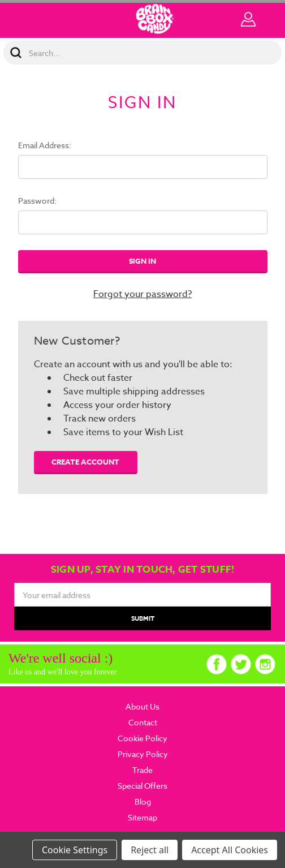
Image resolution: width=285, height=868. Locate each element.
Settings (90, 850)
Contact (143, 722)
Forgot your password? (142, 294)
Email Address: (45, 145)
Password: (37, 201)
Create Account (85, 462)
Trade (142, 770)
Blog (143, 802)
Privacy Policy (143, 754)
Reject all (150, 850)
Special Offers (142, 786)
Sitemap (142, 817)
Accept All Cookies (230, 850)
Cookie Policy (142, 738)
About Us (142, 706)
